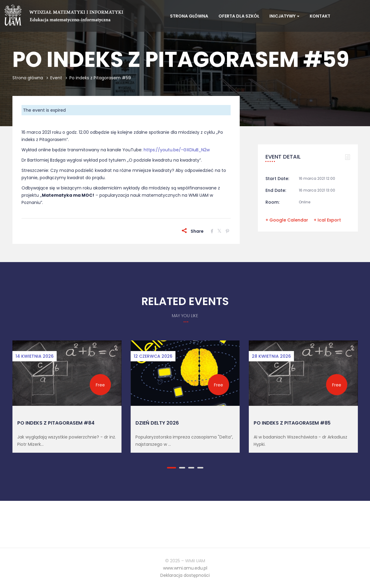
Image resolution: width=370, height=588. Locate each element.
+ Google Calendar (287, 220)
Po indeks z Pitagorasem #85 (292, 423)
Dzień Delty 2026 (157, 423)
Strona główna (189, 16)
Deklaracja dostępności (185, 575)
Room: (272, 202)
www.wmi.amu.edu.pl (185, 568)
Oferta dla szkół (239, 16)
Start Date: (277, 179)
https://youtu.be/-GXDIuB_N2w (177, 150)
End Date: (276, 190)
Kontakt (320, 16)
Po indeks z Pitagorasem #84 (56, 423)
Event (56, 78)
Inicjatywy (284, 16)
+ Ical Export (327, 220)
